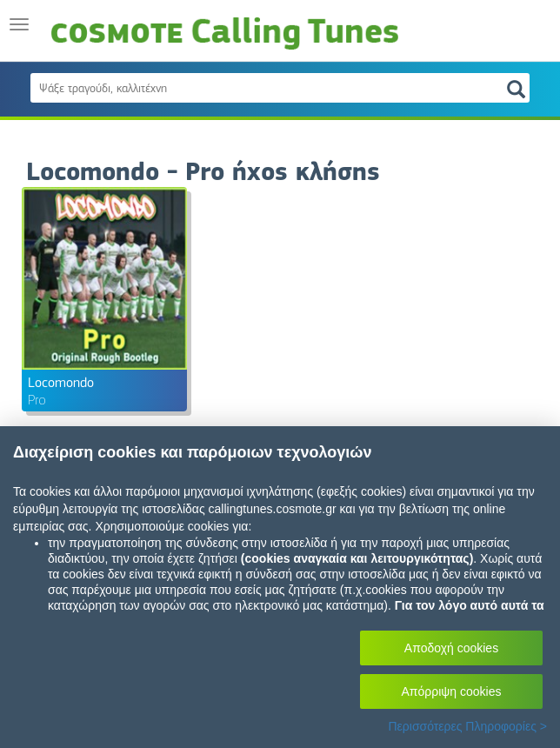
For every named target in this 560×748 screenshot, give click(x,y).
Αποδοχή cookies (451, 648)
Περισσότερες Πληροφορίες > (467, 726)
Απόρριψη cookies (452, 691)
